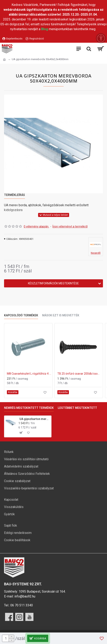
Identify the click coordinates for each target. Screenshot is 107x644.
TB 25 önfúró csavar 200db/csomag (80, 374)
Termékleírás (14, 195)
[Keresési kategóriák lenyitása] (89, 49)
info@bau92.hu (25, 596)
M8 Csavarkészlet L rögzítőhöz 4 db (29, 374)
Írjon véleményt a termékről (70, 226)
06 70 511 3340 (22, 605)
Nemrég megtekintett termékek (29, 408)
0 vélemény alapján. (36, 226)
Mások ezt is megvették (61, 315)
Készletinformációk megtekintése (53, 283)
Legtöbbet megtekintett (77, 408)
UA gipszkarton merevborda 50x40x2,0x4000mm (35, 419)
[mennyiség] (8, 638)
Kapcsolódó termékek (21, 315)
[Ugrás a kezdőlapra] (4, 60)
